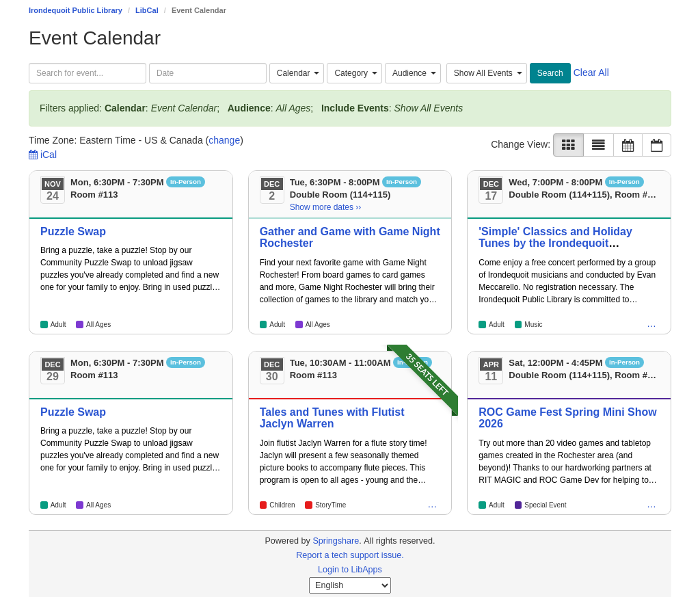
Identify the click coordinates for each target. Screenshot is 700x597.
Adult (58, 324)
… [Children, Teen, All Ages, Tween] (651, 323)
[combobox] (297, 73)
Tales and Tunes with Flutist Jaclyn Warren (332, 418)
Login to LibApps (350, 570)
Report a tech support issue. (350, 555)
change (224, 140)
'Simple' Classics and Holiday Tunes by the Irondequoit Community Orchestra (555, 243)
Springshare (336, 541)
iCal (43, 155)
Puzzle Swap (73, 231)
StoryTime (331, 505)
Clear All (591, 72)
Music (533, 324)
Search (550, 73)
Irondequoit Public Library (76, 10)
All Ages (98, 324)
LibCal (147, 10)
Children (282, 505)
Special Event (545, 505)
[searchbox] (87, 73)
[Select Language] (350, 585)
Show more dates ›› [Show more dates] (326, 207)
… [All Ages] (432, 504)
